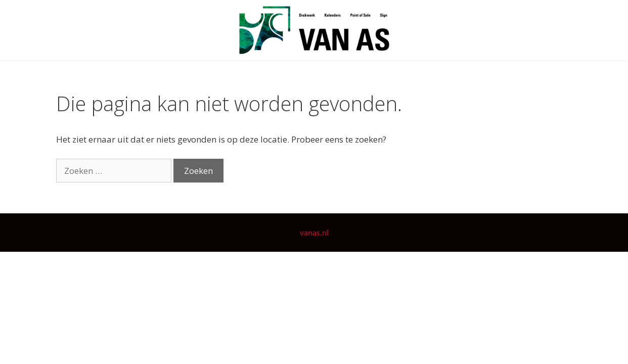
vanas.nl (314, 233)
